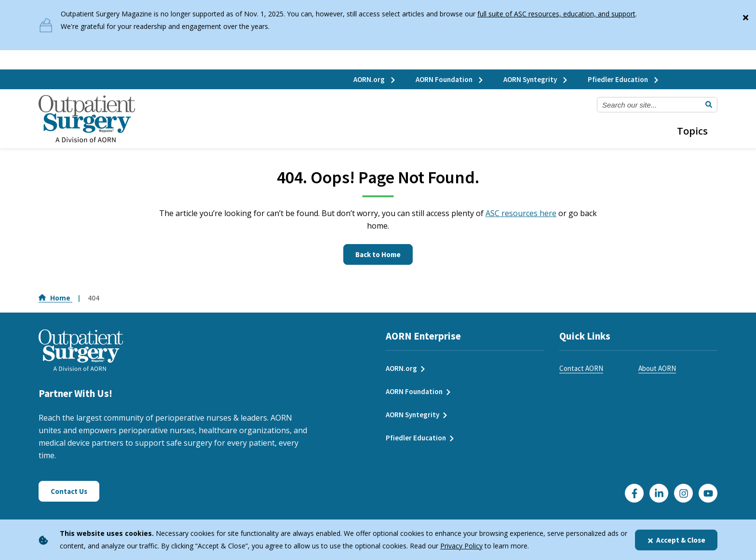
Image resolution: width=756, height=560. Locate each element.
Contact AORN (581, 368)
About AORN (657, 368)
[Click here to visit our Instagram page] (683, 493)
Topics (692, 131)
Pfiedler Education (624, 79)
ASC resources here (521, 213)
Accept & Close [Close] (676, 540)
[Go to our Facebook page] (634, 493)
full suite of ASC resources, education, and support (556, 14)
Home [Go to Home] (55, 298)
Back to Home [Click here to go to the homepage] (378, 254)
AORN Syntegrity (536, 79)
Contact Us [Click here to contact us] (69, 491)
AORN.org (375, 79)
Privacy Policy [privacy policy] (461, 546)
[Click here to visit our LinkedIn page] (659, 493)
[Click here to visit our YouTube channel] (708, 493)
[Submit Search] (709, 105)
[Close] (745, 15)
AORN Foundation (450, 79)
